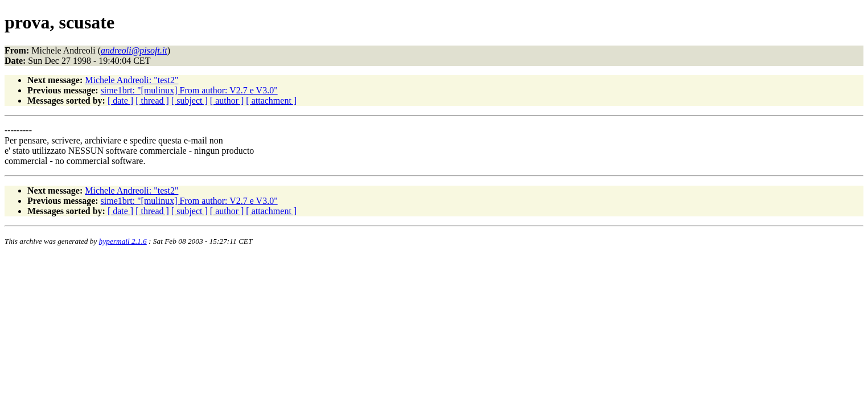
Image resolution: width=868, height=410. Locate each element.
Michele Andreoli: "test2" (131, 80)
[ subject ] (190, 101)
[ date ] (120, 101)
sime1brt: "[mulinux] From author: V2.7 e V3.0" (189, 90)
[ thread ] (152, 101)
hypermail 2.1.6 (123, 241)
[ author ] (227, 101)
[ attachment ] (271, 101)
